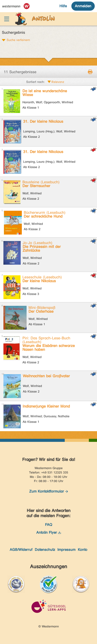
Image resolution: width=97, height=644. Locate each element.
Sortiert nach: (35, 82)
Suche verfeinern (18, 40)
